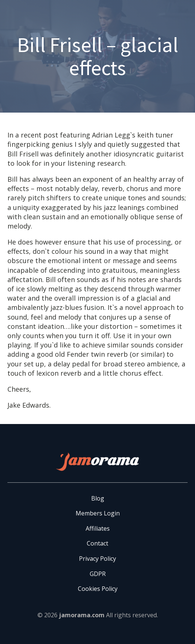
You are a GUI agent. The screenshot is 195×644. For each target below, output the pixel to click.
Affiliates (98, 528)
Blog (98, 498)
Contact (97, 543)
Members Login (98, 513)
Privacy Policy (97, 559)
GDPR (98, 574)
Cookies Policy (98, 589)
